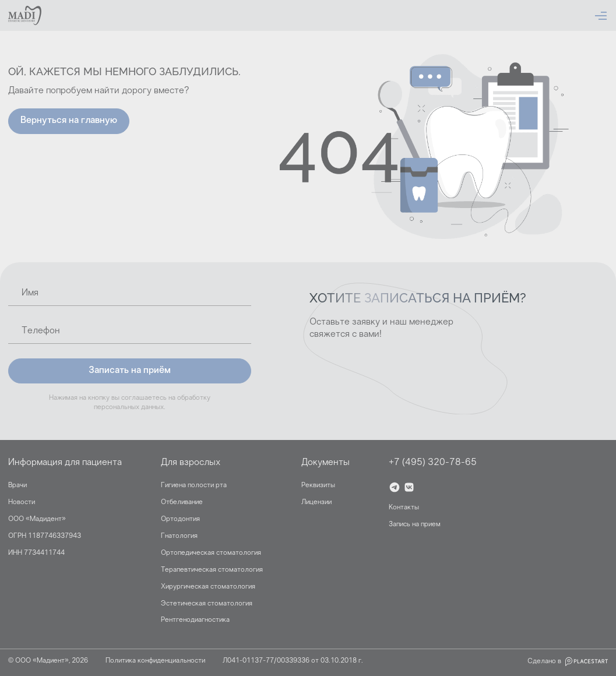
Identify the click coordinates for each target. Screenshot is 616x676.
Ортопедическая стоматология (211, 553)
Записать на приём (130, 370)
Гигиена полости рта (194, 485)
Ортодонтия (180, 519)
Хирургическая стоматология (208, 587)
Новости (22, 502)
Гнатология (179, 536)
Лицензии (316, 502)
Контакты (404, 508)
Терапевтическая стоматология (212, 570)
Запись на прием (415, 524)
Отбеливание (182, 502)
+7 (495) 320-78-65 (433, 463)
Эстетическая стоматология (207, 604)
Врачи (17, 485)
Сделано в (568, 661)
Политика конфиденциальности (155, 661)
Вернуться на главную (69, 120)
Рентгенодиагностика (195, 620)
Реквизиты (318, 485)
